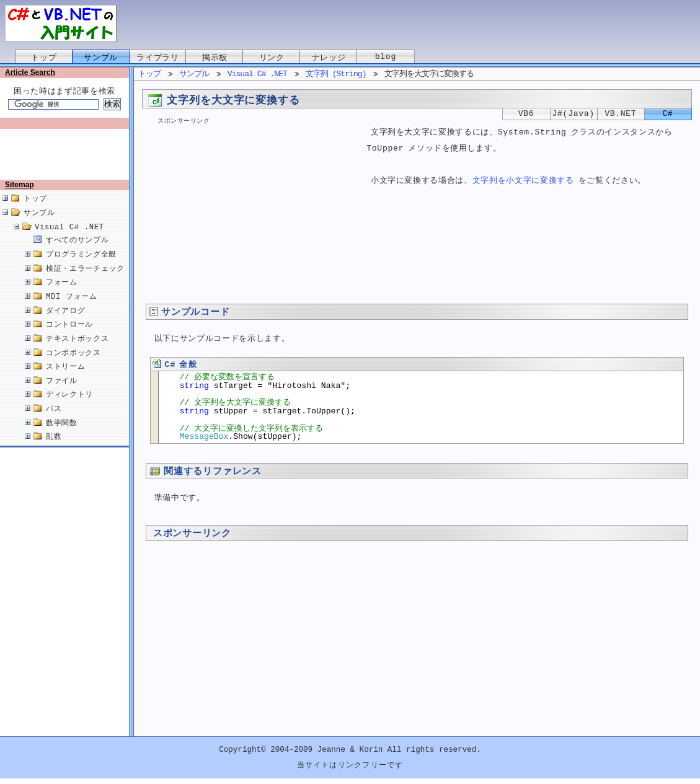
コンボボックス (73, 366)
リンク (272, 58)
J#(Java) (574, 114)
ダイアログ (65, 324)
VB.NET (620, 114)
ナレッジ (329, 58)
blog (386, 58)
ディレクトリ (69, 407)
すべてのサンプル (77, 253)
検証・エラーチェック (85, 282)
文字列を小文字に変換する (523, 182)
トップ (44, 58)
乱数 (54, 450)
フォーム (62, 295)
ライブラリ (157, 58)
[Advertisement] (67, 159)
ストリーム (65, 380)
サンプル (101, 58)
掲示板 (215, 58)
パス (54, 422)
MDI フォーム (72, 310)
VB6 (526, 114)
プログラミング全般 (81, 267)
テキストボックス (77, 352)
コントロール (69, 337)
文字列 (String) (336, 74)
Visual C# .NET (69, 240)
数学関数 (62, 436)
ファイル (62, 394)
